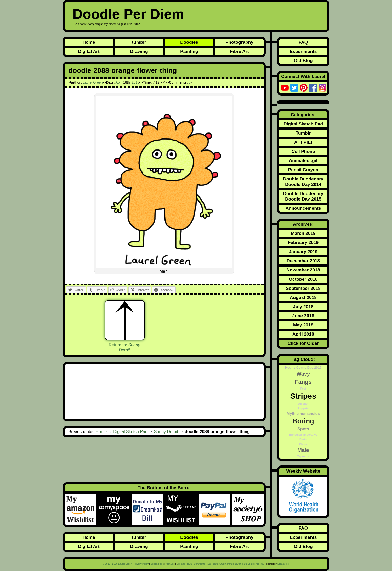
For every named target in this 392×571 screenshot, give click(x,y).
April (119, 82)
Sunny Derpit (166, 432)
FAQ (303, 42)
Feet (303, 389)
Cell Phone (303, 151)
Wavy (303, 374)
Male (303, 450)
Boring (303, 421)
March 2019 (303, 233)
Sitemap (181, 564)
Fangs (303, 382)
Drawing (139, 51)
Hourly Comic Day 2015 (303, 368)
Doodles (189, 42)
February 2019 (303, 242)
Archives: (303, 224)
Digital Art (89, 51)
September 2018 (303, 288)
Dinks (303, 439)
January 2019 (303, 252)
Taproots (303, 456)
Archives (170, 564)
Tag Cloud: (303, 359)
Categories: (303, 115)
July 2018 (303, 307)
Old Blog (303, 60)
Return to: (124, 347)
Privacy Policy (141, 564)
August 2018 (303, 297)
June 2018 (303, 316)
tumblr (139, 42)
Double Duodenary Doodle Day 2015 (303, 196)
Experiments (303, 51)
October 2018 (303, 279)
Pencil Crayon (303, 170)
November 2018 (303, 270)
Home (89, 42)
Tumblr (303, 133)
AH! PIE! (303, 142)
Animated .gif (303, 160)
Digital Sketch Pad (130, 432)
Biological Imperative (303, 435)
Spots (303, 429)
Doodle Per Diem (129, 14)
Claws (303, 444)
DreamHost (283, 564)
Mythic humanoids (303, 414)
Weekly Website (303, 471)
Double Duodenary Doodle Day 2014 (303, 182)
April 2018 (303, 334)
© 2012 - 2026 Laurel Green (117, 564)
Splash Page (157, 564)
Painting (189, 51)
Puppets (303, 408)
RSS (189, 564)
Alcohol (303, 404)
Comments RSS (202, 564)
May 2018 (303, 325)
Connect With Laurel (303, 76)
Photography (239, 42)
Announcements (303, 208)
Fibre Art (240, 51)
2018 (136, 82)
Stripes (303, 396)
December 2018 (303, 261)
